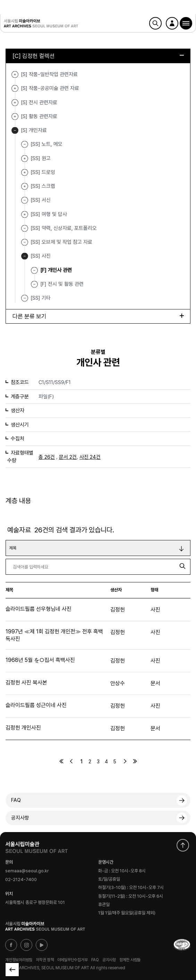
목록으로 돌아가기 (12, 970)
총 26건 (47, 457)
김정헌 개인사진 (23, 728)
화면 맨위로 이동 (183, 845)
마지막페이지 (135, 761)
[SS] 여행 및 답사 (25, 214)
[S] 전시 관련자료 (15, 103)
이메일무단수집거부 (73, 960)
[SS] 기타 (41, 298)
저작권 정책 (45, 960)
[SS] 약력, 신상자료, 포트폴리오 (64, 228)
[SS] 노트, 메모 (46, 144)
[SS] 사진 (25, 256)
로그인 (172, 23)
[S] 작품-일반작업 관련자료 (15, 74)
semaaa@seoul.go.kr (27, 871)
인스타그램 (26, 945)
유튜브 (42, 945)
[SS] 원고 (25, 159)
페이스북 (11, 945)
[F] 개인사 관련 (56, 270)
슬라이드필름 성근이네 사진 (36, 705)
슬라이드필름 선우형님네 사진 (39, 609)
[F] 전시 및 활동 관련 (62, 284)
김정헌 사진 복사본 (26, 683)
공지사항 (20, 818)
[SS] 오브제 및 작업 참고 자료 (61, 242)
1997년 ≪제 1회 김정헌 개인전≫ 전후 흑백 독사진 (54, 635)
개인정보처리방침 (19, 960)
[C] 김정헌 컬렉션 (98, 56)
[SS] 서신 (41, 200)
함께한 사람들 (130, 960)
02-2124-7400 (21, 879)
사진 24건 (90, 457)
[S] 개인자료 (15, 130)
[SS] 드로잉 (25, 172)
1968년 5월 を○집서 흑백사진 (40, 660)
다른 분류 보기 (98, 316)
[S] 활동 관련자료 (15, 117)
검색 (155, 23)
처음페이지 (61, 761)
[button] (186, 23)
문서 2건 (68, 457)
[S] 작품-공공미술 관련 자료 (15, 88)
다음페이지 (125, 761)
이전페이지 (71, 761)
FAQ (16, 800)
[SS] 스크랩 (25, 186)
